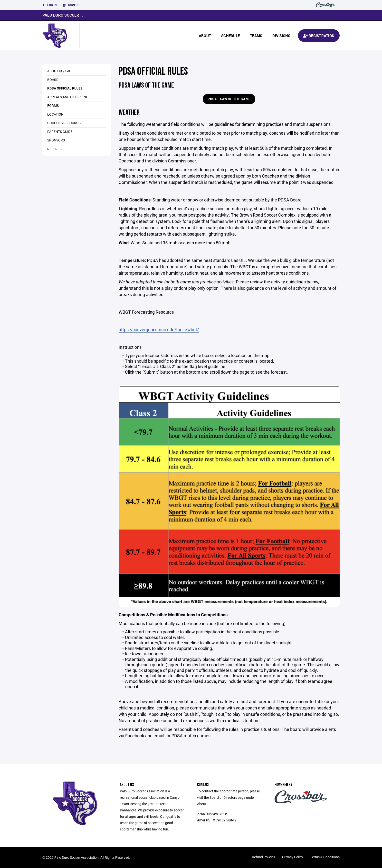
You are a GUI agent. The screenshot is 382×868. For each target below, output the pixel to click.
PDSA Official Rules (65, 88)
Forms (53, 105)
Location (55, 114)
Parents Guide (60, 132)
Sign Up (71, 5)
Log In (49, 5)
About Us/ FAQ (59, 71)
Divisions (281, 36)
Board (53, 80)
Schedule (230, 36)
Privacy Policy (293, 857)
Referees (55, 149)
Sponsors (56, 140)
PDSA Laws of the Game (229, 99)
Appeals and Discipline (68, 97)
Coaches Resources (65, 123)
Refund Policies (263, 857)
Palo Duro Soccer (61, 15)
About (205, 36)
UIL (243, 260)
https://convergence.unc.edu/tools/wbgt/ (159, 329)
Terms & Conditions (325, 857)
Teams (256, 36)
